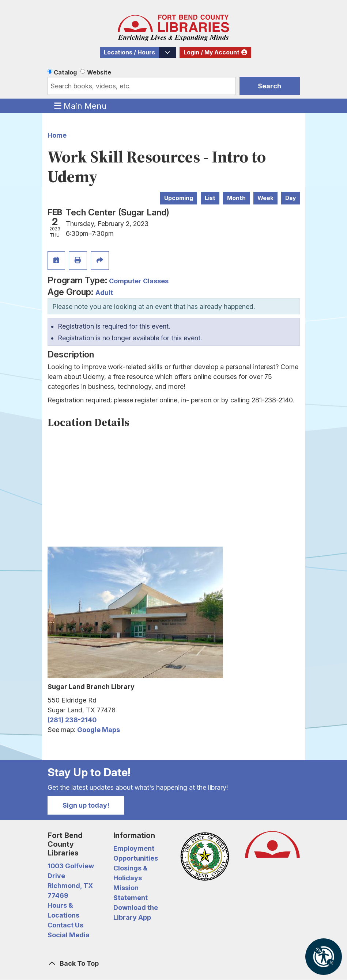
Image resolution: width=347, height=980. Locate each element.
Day (291, 198)
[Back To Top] (174, 963)
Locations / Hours (129, 52)
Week (265, 198)
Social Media (69, 935)
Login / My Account (212, 52)
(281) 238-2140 (72, 720)
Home (57, 135)
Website (99, 72)
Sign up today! (86, 805)
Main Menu (80, 106)
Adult (104, 293)
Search (269, 86)
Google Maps (99, 730)
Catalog (65, 72)
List (210, 198)
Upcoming (179, 198)
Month (236, 198)
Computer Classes (139, 281)
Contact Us (65, 925)
